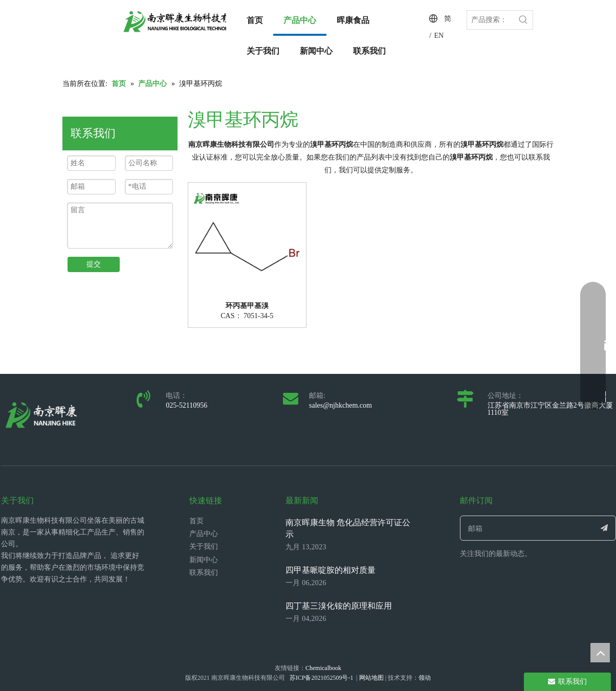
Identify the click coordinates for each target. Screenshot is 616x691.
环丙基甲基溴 (247, 306)
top (600, 653)
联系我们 (204, 573)
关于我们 (204, 547)
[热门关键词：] (523, 20)
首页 (196, 521)
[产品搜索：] (491, 20)
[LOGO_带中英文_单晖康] (190, 21)
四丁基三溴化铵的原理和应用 (339, 606)
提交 (94, 264)
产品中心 (204, 534)
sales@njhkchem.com (340, 405)
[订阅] (604, 528)
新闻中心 (204, 560)
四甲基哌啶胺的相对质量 (331, 570)
